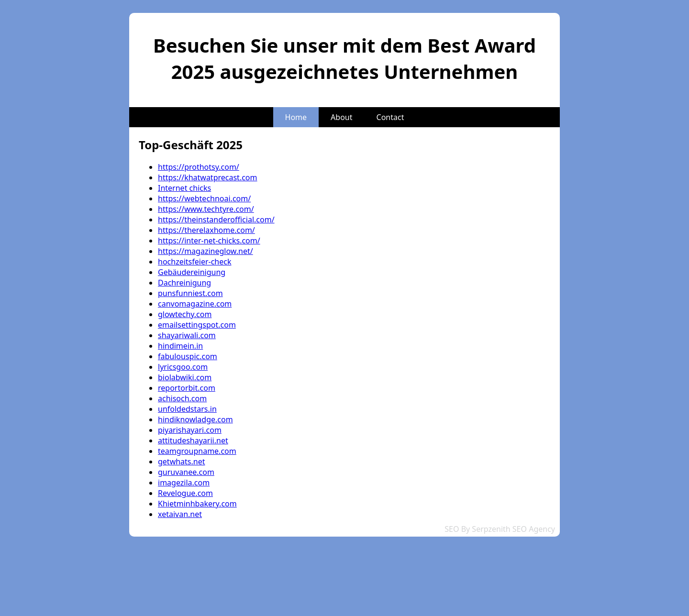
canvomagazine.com (195, 304)
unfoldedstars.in (187, 409)
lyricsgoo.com (183, 367)
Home (296, 117)
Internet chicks (184, 188)
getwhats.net (182, 462)
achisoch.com (182, 398)
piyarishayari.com (190, 430)
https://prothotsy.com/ (199, 167)
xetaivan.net (180, 514)
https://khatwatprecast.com (208, 177)
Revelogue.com (185, 493)
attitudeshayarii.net (193, 440)
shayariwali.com (187, 335)
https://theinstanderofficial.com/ (216, 220)
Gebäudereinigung (192, 272)
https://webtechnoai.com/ (204, 198)
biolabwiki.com (185, 377)
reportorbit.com (187, 388)
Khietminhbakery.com (197, 504)
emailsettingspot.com (197, 325)
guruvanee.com (186, 472)
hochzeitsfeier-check (195, 262)
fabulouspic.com (188, 356)
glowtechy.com (185, 314)
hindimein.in (180, 346)
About (341, 117)
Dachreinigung (184, 283)
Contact (390, 117)
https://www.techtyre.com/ (206, 209)
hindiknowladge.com (195, 419)
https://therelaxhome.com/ (206, 230)
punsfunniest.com (190, 293)
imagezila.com (184, 483)
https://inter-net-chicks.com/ (209, 241)
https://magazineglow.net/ (206, 251)
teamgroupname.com (197, 451)
